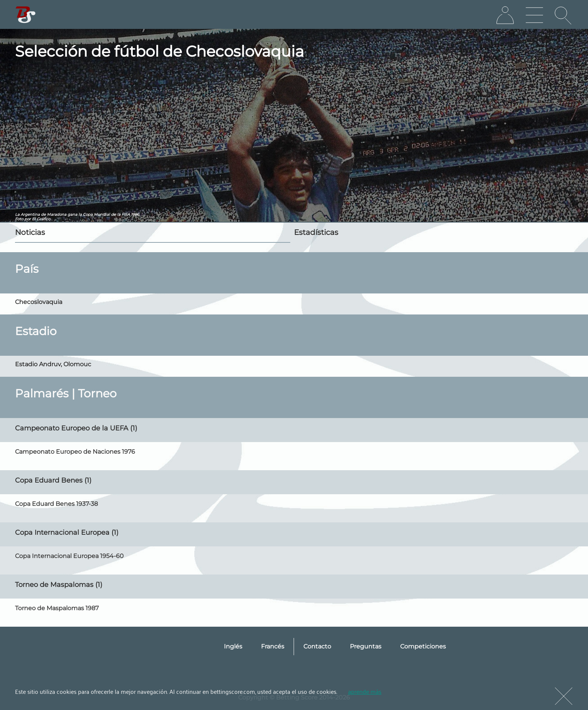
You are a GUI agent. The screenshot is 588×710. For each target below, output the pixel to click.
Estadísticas (316, 232)
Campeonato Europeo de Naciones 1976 (75, 452)
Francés (273, 646)
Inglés (233, 646)
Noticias (30, 232)
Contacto (317, 646)
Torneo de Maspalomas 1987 (57, 608)
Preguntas (366, 646)
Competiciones (423, 646)
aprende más (365, 691)
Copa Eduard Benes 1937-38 (56, 504)
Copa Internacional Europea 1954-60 (69, 556)
